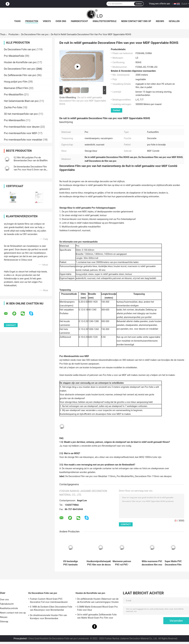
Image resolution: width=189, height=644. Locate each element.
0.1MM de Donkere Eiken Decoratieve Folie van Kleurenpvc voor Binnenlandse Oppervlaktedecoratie (51, 609)
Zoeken (139, 4)
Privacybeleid (20, 638)
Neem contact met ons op (136, 21)
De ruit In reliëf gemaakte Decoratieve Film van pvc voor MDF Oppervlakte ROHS (83, 101)
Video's (47, 21)
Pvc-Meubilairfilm (14, 95)
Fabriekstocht (79, 21)
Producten (32, 21)
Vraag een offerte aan (160, 4)
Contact (117, 110)
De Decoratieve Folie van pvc (20, 49)
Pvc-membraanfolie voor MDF (21, 133)
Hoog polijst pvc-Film (16, 82)
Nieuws (160, 21)
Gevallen (174, 21)
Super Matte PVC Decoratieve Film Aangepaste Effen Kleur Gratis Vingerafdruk (173, 563)
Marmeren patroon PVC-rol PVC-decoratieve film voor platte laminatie (122, 563)
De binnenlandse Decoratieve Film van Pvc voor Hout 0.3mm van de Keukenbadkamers (30, 170)
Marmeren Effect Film (16, 88)
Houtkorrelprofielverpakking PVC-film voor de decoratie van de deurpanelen (101, 563)
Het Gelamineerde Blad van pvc (21, 101)
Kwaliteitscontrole (105, 21)
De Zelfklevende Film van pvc (20, 75)
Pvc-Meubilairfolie (14, 56)
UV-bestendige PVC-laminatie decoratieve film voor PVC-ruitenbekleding (70, 563)
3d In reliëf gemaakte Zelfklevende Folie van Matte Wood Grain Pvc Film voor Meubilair (97, 617)
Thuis (17, 21)
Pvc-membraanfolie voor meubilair (23, 140)
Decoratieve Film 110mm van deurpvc (153, 476)
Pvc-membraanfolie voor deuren (22, 127)
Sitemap (4, 622)
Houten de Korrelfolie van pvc (20, 62)
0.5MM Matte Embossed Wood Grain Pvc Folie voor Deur (98, 608)
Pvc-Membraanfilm (14, 120)
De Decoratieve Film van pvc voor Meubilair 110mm (90, 476)
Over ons (61, 21)
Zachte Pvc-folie (13, 107)
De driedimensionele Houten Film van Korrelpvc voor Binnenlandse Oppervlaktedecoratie (48, 617)
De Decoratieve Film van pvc (35, 34)
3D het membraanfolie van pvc (21, 114)
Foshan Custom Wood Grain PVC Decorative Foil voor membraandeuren (49, 600)
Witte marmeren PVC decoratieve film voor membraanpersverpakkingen (152, 563)
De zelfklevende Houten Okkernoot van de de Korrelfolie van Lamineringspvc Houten (98, 600)
